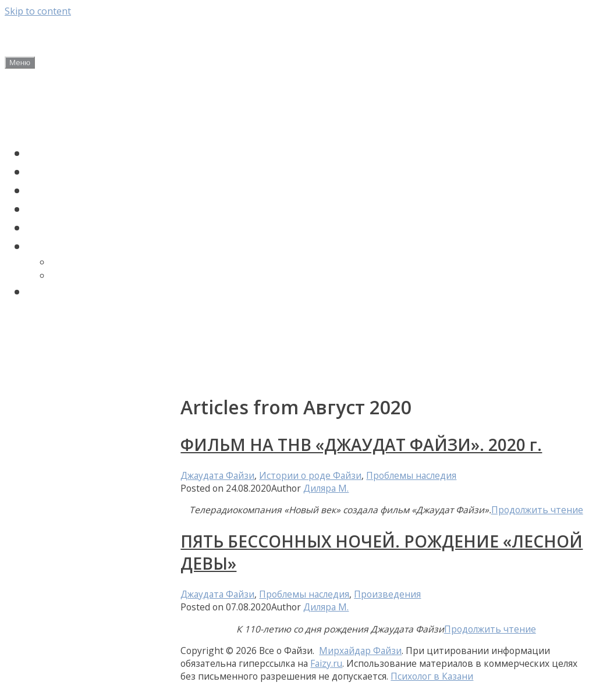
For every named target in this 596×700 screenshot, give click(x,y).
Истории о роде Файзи (102, 209)
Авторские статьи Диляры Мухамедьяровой (84, 332)
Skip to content (38, 11)
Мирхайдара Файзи (101, 276)
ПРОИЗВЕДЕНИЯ (80, 246)
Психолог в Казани (432, 676)
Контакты (34, 372)
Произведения (387, 594)
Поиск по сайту (77, 292)
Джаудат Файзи (79, 172)
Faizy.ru (326, 663)
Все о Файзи (88, 36)
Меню (20, 63)
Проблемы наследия (95, 228)
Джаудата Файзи (93, 262)
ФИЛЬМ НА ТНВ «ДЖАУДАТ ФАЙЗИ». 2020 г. (361, 445)
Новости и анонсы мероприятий (60, 113)
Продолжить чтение (537, 510)
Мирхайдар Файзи (88, 153)
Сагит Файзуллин (85, 190)
